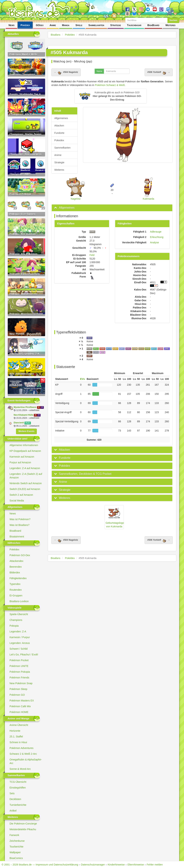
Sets (12, 793)
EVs (82, 379)
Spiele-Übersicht (19, 614)
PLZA (28, 423)
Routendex (16, 590)
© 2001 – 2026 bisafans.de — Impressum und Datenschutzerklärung (40, 865)
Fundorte (59, 133)
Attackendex (16, 561)
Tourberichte (16, 847)
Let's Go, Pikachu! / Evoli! (24, 655)
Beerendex (16, 567)
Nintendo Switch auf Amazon (26, 483)
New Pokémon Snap (21, 683)
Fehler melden (155, 865)
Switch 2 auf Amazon (21, 495)
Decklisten (15, 799)
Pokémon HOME (19, 712)
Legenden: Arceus (20, 643)
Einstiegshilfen (18, 788)
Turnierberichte (18, 805)
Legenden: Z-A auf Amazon (25, 468)
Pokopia (14, 626)
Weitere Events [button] (26, 431)
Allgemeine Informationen (24, 445)
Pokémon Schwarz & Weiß (110, 85)
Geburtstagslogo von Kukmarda (115, 517)
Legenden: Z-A (18, 631)
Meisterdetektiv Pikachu (23, 829)
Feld (92, 255)
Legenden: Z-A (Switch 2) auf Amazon (26, 476)
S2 (152, 286)
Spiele (79, 25)
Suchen (173, 20)
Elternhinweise (136, 865)
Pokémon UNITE (19, 666)
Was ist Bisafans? (19, 525)
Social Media (17, 501)
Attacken (59, 126)
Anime (53, 25)
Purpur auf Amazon (20, 462)
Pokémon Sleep (18, 689)
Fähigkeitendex (18, 578)
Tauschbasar (134, 25)
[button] (111, 96)
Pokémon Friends (19, 678)
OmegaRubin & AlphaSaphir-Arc (26, 761)
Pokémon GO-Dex (20, 555)
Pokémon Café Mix (20, 706)
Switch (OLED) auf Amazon (25, 489)
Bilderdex (15, 572)
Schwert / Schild (19, 649)
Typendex (15, 584)
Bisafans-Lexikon (19, 601)
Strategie (116, 25)
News (11, 25)
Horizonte (15, 731)
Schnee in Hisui (18, 742)
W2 (156, 286)
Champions (16, 620)
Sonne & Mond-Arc (20, 769)
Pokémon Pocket (19, 660)
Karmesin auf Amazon (22, 457)
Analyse (155, 242)
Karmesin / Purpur (20, 637)
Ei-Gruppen (16, 596)
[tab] (112, 208)
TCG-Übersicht (18, 782)
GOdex (40, 25)
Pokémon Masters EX (22, 701)
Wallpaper (15, 852)
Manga (66, 25)
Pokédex (25, 25)
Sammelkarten (96, 25)
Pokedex (59, 140)
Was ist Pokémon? (20, 519)
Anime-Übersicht (19, 725)
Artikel (13, 811)
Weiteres (171, 25)
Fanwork (14, 835)
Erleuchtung (157, 237)
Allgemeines (61, 118)
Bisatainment (17, 537)
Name (99, 71)
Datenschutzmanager (93, 865)
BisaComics (16, 858)
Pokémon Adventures (21, 748)
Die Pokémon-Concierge (23, 824)
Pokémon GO (17, 695)
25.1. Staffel (16, 737)
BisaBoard (153, 25)
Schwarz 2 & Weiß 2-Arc (23, 754)
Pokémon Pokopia (20, 672)
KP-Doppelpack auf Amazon (25, 451)
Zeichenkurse (17, 841)
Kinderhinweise (116, 865)
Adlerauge (156, 232)
